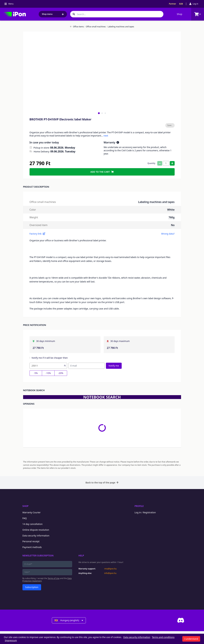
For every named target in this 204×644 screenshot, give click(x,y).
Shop (180, 14)
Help (81, 556)
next (106, 136)
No (173, 225)
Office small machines (95, 27)
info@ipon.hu (110, 573)
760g (171, 217)
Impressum (11, 640)
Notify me (114, 366)
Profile (139, 506)
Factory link (37, 234)
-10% (48, 373)
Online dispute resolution (36, 530)
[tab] (99, 113)
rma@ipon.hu (110, 569)
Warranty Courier (32, 512)
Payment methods (32, 547)
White (171, 210)
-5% (36, 373)
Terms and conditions (163, 637)
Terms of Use (54, 578)
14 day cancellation (33, 524)
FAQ (25, 518)
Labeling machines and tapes (120, 27)
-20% (61, 373)
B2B (181, 4)
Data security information (36, 536)
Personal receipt (31, 541)
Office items (77, 27)
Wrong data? (168, 234)
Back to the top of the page (102, 483)
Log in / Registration (145, 512)
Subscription (32, 587)
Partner (172, 4)
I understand (191, 639)
